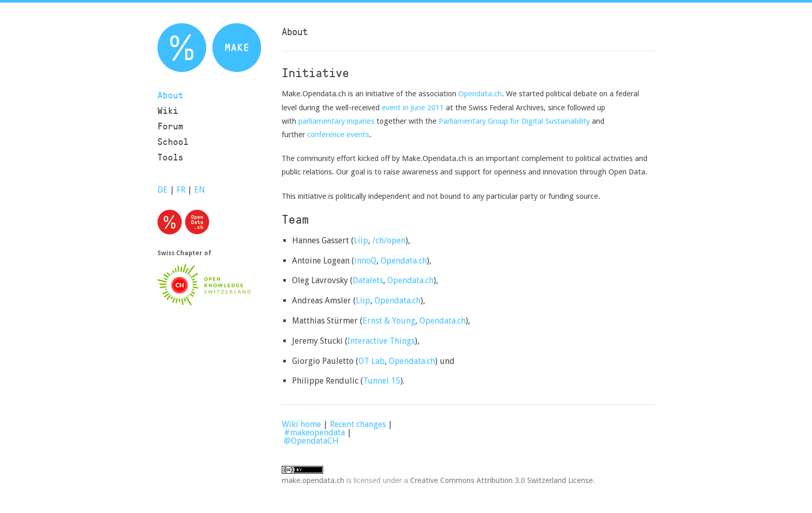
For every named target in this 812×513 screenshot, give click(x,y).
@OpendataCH (311, 441)
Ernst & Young (389, 321)
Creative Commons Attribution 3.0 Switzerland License (502, 480)
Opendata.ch (480, 93)
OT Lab (372, 361)
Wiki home (301, 424)
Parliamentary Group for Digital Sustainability (514, 121)
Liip (361, 240)
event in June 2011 (413, 107)
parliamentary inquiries (336, 121)
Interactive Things (381, 341)
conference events (338, 134)
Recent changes (358, 424)
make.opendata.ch (313, 480)
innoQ (365, 261)
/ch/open (389, 240)
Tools (170, 157)
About (170, 95)
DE (163, 190)
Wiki (168, 111)
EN (200, 190)
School (173, 142)
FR (181, 190)
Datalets (368, 280)
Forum (170, 126)
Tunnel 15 (382, 381)
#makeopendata (314, 433)
